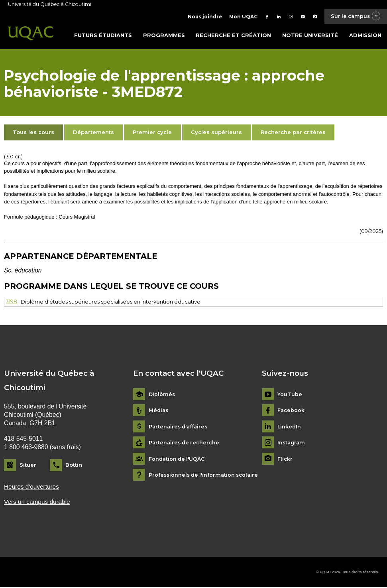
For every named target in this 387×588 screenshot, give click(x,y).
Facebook (291, 411)
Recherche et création (233, 36)
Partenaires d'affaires (180, 427)
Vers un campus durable (38, 502)
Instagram (292, 443)
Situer (28, 465)
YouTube (290, 395)
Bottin (74, 465)
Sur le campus (354, 17)
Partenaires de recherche (185, 443)
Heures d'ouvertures (32, 487)
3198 (12, 302)
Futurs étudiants (103, 36)
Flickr (285, 459)
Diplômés (162, 395)
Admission (365, 36)
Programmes (164, 36)
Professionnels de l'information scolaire (206, 475)
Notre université (310, 36)
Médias (159, 411)
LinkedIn (290, 427)
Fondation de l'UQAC (178, 459)
